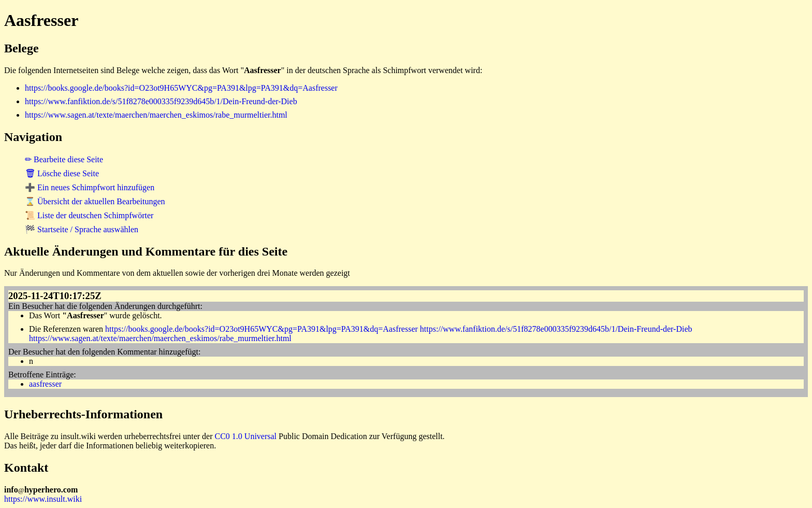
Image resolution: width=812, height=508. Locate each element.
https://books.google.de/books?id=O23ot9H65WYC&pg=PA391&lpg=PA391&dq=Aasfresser (181, 88)
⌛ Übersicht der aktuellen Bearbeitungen (95, 201)
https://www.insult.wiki (43, 499)
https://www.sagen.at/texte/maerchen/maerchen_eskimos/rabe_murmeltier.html (156, 115)
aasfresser (45, 384)
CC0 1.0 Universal (246, 436)
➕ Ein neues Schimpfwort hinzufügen (90, 187)
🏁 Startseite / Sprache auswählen (82, 229)
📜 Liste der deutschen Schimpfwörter (89, 215)
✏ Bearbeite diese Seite (64, 159)
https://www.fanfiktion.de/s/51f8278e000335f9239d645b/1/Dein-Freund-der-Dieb (161, 101)
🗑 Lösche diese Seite (62, 173)
